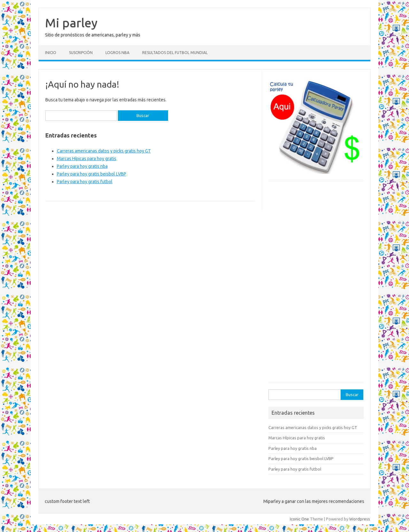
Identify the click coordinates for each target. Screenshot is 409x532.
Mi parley (71, 23)
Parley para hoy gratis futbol (85, 182)
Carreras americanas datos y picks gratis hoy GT (104, 151)
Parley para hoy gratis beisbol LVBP (92, 174)
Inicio (51, 53)
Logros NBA (117, 53)
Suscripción (81, 53)
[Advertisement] (316, 285)
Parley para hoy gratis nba (82, 166)
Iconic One (299, 519)
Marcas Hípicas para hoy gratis (87, 159)
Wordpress (360, 519)
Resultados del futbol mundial (175, 53)
